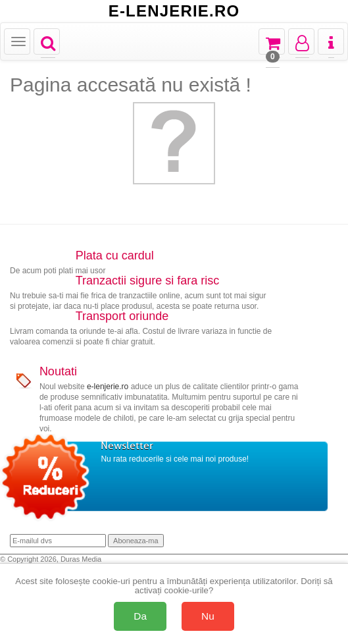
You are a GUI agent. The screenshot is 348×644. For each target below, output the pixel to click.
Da (140, 616)
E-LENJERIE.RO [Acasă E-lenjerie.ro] (174, 11)
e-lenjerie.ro (108, 387)
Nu (208, 616)
